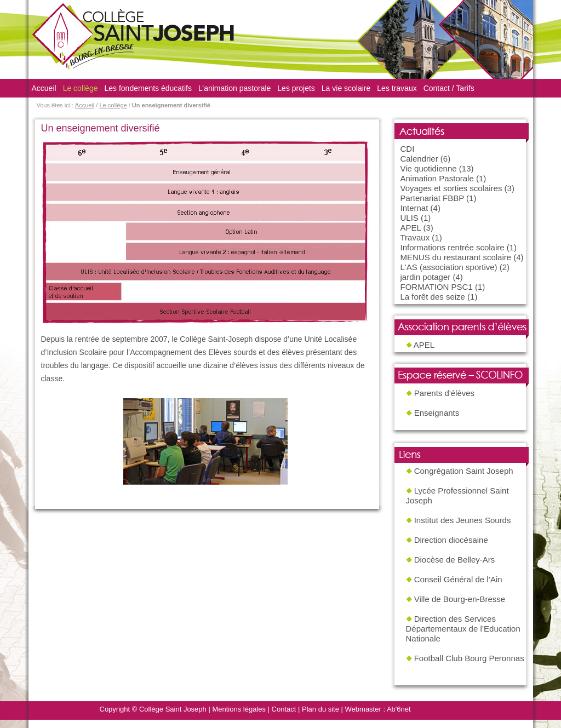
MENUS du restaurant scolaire (456, 257)
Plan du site (320, 709)
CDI (408, 149)
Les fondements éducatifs (148, 88)
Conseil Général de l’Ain (458, 579)
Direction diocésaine (451, 540)
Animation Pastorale (437, 178)
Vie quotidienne (429, 168)
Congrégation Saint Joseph (464, 471)
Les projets (296, 88)
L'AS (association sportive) (449, 267)
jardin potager (426, 277)
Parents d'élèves (444, 393)
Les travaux (397, 88)
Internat (414, 208)
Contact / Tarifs (449, 88)
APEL (411, 228)
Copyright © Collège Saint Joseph (153, 709)
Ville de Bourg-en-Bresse (460, 599)
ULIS (410, 218)
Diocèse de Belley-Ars (455, 560)
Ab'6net (399, 709)
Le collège (81, 88)
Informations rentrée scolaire (453, 247)
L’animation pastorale (234, 88)
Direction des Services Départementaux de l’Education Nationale (463, 629)
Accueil (44, 88)
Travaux (415, 237)
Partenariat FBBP (432, 198)
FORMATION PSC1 (437, 287)
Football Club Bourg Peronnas (469, 658)
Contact (284, 709)
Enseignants (437, 413)
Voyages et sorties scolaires (451, 188)
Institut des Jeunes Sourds (463, 520)
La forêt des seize (433, 297)
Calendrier (419, 159)
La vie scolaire (346, 88)
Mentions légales (239, 709)
